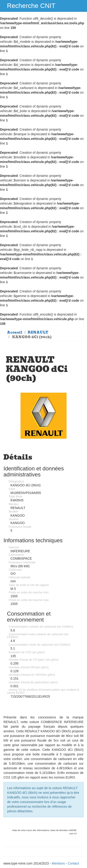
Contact (73, 863)
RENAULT (38, 332)
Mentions (58, 863)
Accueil (15, 332)
